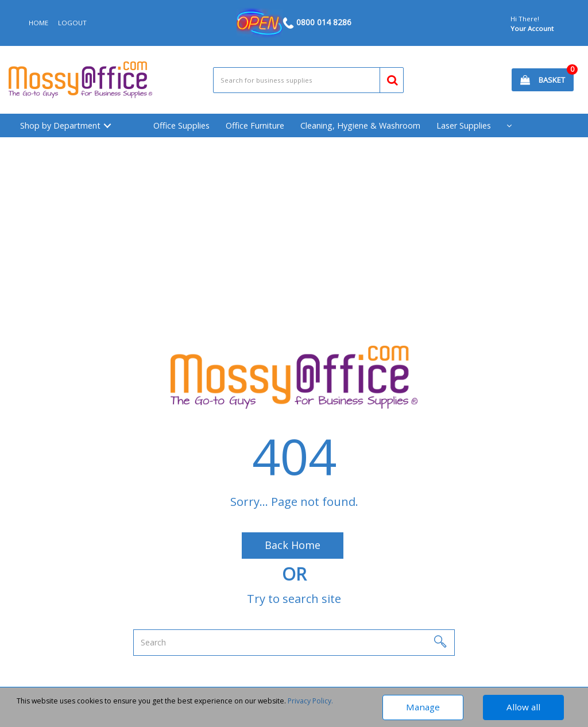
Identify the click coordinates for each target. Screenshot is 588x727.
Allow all (523, 707)
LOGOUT (72, 23)
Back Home (293, 545)
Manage (423, 707)
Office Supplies (181, 125)
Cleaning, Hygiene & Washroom (360, 125)
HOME (38, 23)
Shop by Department (60, 125)
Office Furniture (255, 125)
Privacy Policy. (310, 701)
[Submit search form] (387, 78)
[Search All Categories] (308, 80)
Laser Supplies (464, 125)
